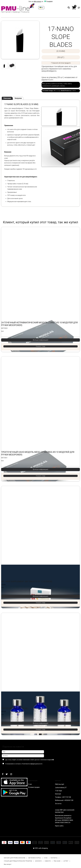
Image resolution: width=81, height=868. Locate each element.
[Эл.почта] (23, 756)
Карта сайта (59, 826)
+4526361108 (69, 800)
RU (41, 8)
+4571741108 (66, 797)
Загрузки (18, 98)
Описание (7, 98)
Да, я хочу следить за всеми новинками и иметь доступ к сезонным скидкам (35, 759)
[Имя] (23, 752)
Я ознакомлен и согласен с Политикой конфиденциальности (24, 764)
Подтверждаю (8, 768)
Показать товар (40, 346)
